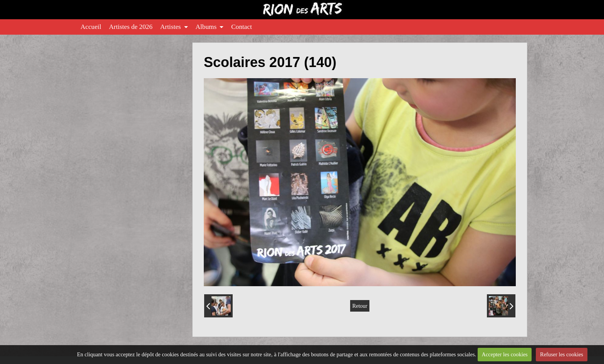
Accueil (91, 27)
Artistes (171, 27)
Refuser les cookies (562, 354)
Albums (206, 27)
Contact (242, 27)
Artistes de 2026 (131, 27)
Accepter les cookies (505, 354)
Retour (360, 306)
